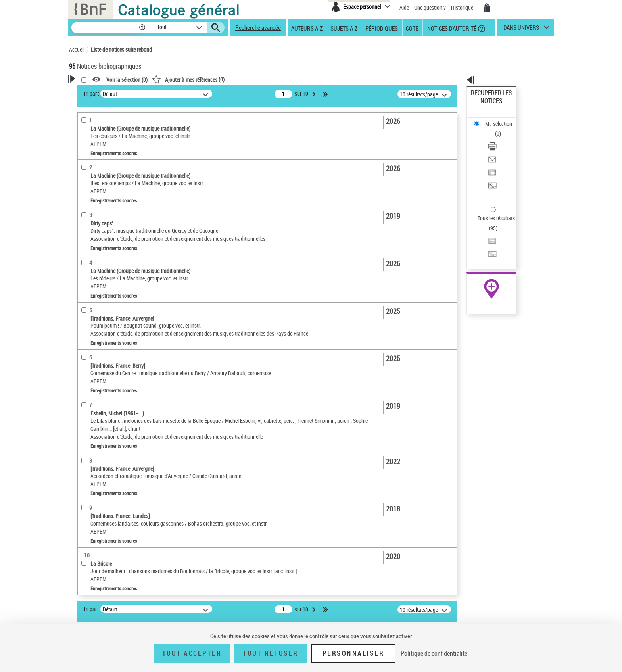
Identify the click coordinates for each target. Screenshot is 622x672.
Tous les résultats (491, 170)
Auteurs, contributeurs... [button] (107, 222)
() (290, 79)
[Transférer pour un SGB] (502, 148)
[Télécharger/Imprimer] (502, 119)
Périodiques (382, 28)
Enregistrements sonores (108, 172)
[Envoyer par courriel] (502, 129)
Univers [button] (86, 261)
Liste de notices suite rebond (121, 49)
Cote (412, 28)
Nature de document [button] (102, 160)
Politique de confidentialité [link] (434, 653)
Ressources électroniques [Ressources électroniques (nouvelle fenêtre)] (487, 251)
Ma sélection (486, 105)
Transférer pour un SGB (498, 148)
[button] (142, 28)
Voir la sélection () (229, 80)
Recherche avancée (258, 27)
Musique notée (96, 184)
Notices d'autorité (451, 28)
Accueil (77, 49)
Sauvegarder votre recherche (119, 131)
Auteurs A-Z (307, 28)
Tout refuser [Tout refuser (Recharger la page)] (270, 653)
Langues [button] (87, 235)
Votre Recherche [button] (102, 92)
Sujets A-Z (344, 28)
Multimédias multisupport (108, 196)
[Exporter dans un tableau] (502, 138)
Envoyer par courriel (494, 129)
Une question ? (430, 7)
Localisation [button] (92, 208)
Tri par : (193, 93)
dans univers (521, 29)
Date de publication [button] (101, 248)
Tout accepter (192, 653)
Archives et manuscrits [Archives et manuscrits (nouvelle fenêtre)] (484, 243)
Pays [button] (83, 275)
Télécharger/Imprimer (496, 119)
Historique (463, 7)
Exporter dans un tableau (500, 138)
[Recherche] (105, 28)
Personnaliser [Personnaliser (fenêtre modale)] (353, 653)
